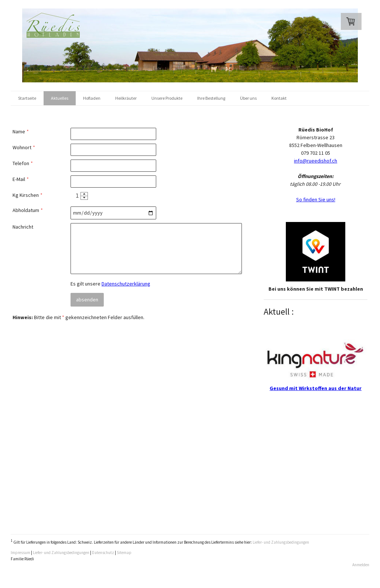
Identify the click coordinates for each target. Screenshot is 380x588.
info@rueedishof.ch (316, 161)
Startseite (27, 98)
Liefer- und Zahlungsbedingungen (281, 542)
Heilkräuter (126, 98)
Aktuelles (60, 98)
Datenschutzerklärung (126, 284)
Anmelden (361, 565)
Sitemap (124, 553)
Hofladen (92, 98)
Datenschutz (103, 553)
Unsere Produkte (167, 98)
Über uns (248, 98)
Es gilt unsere (110, 284)
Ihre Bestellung (211, 98)
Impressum (20, 553)
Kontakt (279, 98)
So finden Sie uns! (316, 199)
